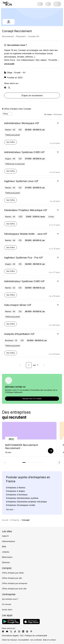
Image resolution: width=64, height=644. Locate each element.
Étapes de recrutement (32, 95)
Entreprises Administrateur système (22, 498)
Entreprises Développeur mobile (21, 505)
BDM (4, 547)
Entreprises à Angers (15, 491)
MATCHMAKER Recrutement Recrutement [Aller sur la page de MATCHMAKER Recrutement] (22, 447)
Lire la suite (9, 64)
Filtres (7, 114)
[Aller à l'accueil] (8, 4)
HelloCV (5, 536)
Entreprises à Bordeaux (17, 495)
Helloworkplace (9, 541)
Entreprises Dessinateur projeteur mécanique (26, 502)
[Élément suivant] (59, 462)
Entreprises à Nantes (16, 488)
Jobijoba (6, 552)
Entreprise (15, 520)
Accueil (5, 520)
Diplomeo (6, 562)
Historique (58, 114)
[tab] (24, 462)
